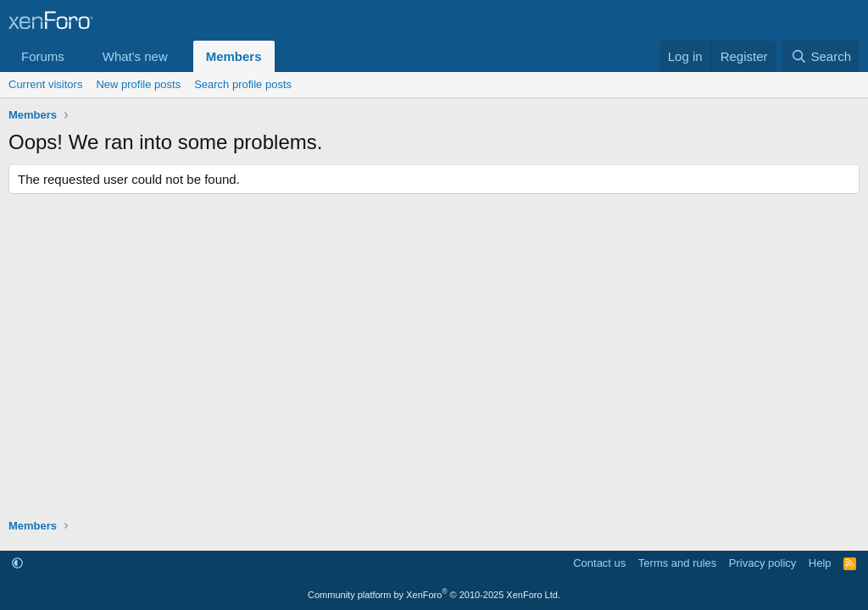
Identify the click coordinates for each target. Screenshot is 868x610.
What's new (135, 56)
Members (234, 56)
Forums (43, 56)
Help (820, 563)
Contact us (599, 563)
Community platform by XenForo (434, 595)
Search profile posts (243, 84)
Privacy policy (762, 563)
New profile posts (138, 84)
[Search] (821, 56)
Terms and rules (677, 563)
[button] (78, 56)
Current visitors (45, 84)
